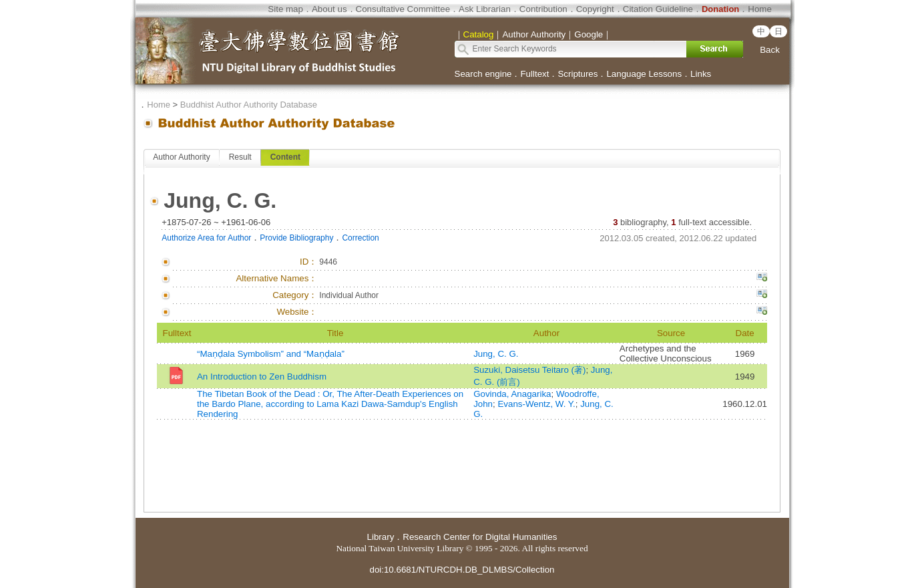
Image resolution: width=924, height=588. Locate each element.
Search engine (483, 74)
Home (760, 9)
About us (329, 9)
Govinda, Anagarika (512, 394)
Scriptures (577, 74)
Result (240, 157)
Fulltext (534, 74)
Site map (285, 9)
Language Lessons (644, 74)
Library (381, 537)
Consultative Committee (403, 9)
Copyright (595, 9)
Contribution (543, 9)
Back (770, 50)
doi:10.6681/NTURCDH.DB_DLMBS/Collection (462, 570)
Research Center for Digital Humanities (480, 537)
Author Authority (181, 157)
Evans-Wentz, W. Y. (536, 404)
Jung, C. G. (496, 354)
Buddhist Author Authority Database (249, 105)
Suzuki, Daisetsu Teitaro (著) (529, 370)
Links (701, 74)
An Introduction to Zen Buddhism (262, 377)
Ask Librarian (485, 9)
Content (285, 157)
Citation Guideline (658, 9)
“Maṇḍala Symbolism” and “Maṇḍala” (271, 354)
